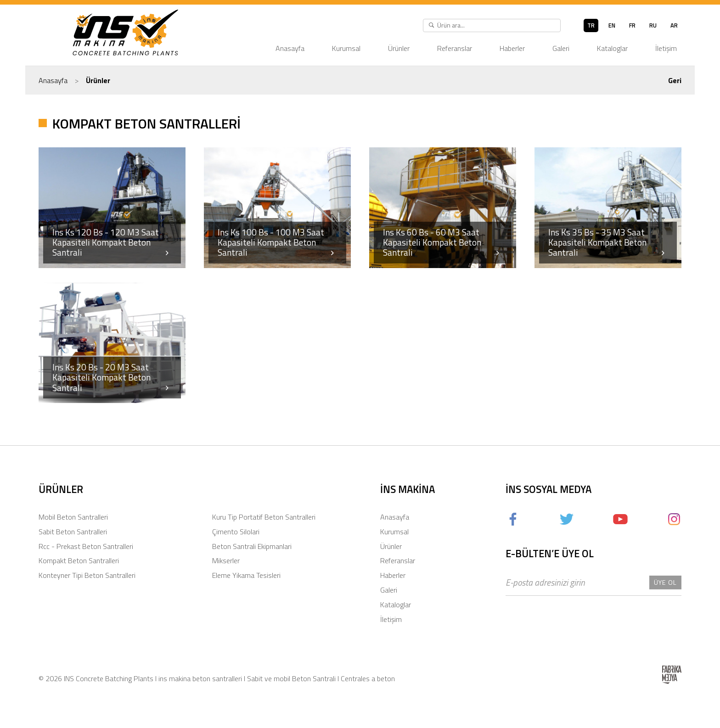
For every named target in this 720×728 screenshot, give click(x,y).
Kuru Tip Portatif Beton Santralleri (264, 517)
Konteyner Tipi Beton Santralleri (87, 575)
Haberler (512, 48)
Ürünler (399, 48)
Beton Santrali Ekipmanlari (252, 546)
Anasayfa (290, 48)
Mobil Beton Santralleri (73, 517)
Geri (675, 80)
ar (674, 25)
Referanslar (455, 48)
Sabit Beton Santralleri (73, 532)
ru (653, 25)
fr (632, 25)
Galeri (561, 48)
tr (591, 25)
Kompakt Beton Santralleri (79, 560)
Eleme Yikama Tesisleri (246, 575)
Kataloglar (612, 48)
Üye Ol (665, 582)
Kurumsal (346, 48)
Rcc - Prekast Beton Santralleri (86, 546)
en (612, 25)
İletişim (666, 48)
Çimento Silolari (236, 532)
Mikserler (226, 560)
